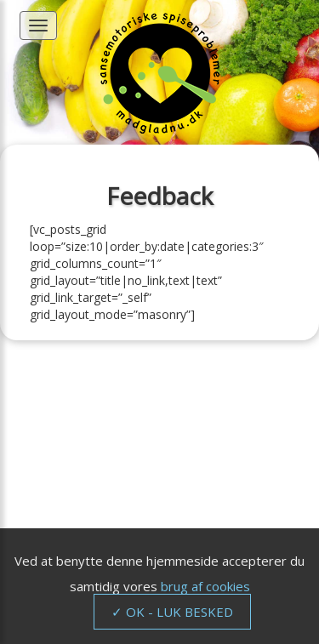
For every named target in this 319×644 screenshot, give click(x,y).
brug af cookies (205, 586)
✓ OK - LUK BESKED (172, 612)
